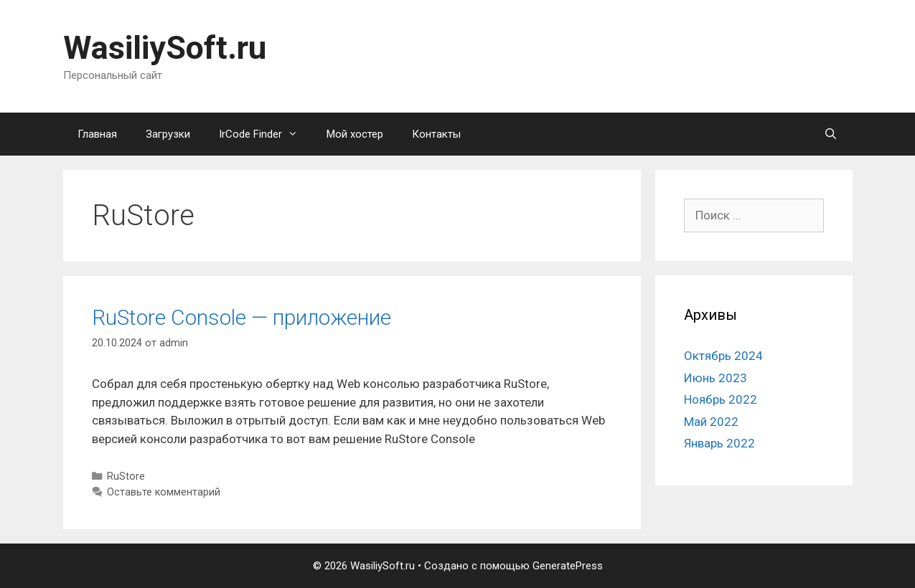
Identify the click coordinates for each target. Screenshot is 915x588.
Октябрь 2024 (723, 356)
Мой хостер (355, 134)
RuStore (126, 476)
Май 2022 (711, 422)
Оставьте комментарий (164, 492)
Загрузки (168, 134)
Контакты (436, 134)
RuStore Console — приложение (241, 317)
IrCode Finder (266, 134)
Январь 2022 (719, 443)
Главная (97, 134)
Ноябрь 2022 (721, 399)
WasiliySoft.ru (165, 48)
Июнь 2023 (715, 378)
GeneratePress (568, 566)
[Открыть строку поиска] (831, 134)
